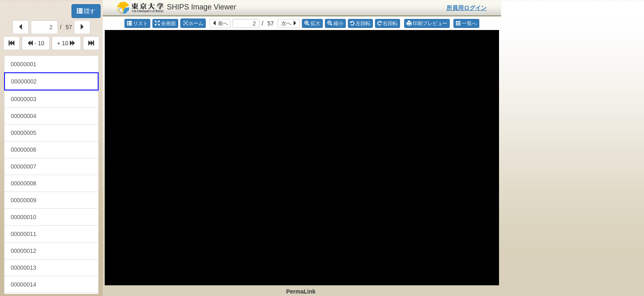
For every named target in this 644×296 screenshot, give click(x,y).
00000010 (23, 217)
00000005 (23, 133)
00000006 (23, 150)
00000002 (24, 81)
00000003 (23, 99)
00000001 (23, 64)
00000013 (23, 268)
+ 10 (67, 43)
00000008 (23, 183)
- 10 (36, 43)
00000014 (23, 284)
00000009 (23, 200)
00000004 (23, 116)
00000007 (23, 166)
